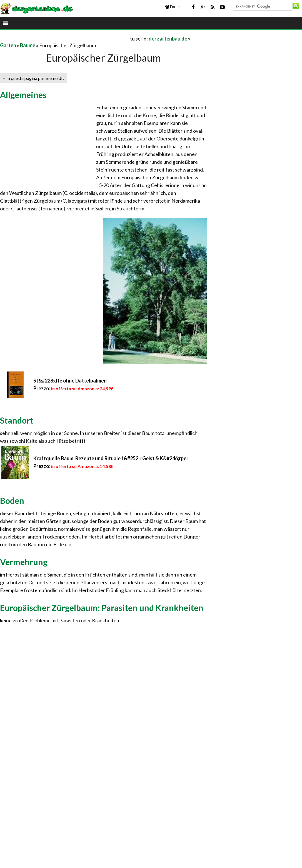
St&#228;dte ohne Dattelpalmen (70, 381)
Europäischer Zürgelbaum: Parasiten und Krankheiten (102, 608)
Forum (173, 7)
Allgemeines (23, 95)
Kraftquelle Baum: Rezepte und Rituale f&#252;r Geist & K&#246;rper (111, 458)
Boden (12, 500)
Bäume (28, 45)
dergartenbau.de (168, 39)
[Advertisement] (65, 38)
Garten (8, 45)
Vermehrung (24, 562)
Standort (17, 420)
